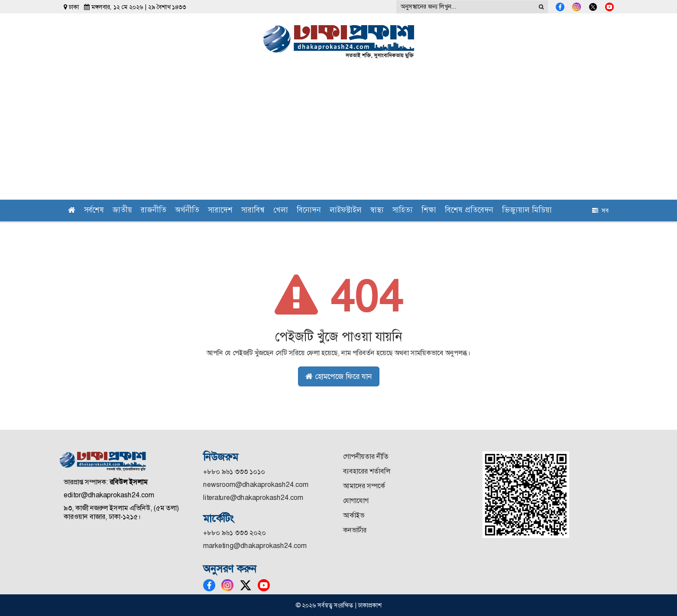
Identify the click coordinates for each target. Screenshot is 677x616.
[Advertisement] (339, 135)
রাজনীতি (154, 211)
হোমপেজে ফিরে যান (339, 376)
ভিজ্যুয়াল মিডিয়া (527, 211)
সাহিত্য (403, 211)
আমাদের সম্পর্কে (364, 486)
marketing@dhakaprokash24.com (255, 546)
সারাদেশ (220, 211)
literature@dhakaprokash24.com (253, 498)
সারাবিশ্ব (253, 211)
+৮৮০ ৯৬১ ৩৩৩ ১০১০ (234, 472)
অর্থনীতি (187, 211)
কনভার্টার (355, 530)
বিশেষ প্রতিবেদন (469, 211)
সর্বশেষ (94, 211)
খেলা (281, 211)
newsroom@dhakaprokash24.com (256, 485)
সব (600, 211)
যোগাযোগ (356, 501)
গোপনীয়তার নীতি (366, 456)
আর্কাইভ (354, 515)
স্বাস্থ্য (377, 211)
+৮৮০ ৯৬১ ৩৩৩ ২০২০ (235, 533)
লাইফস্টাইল (346, 211)
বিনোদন (309, 211)
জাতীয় (122, 211)
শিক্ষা (429, 211)
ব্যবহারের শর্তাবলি (367, 471)
